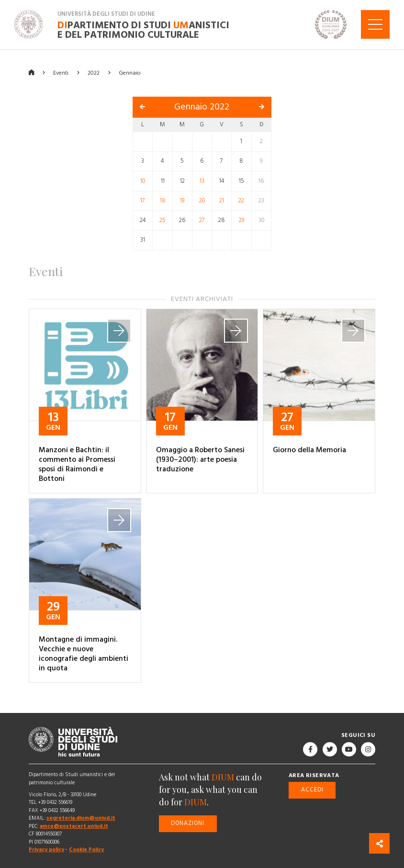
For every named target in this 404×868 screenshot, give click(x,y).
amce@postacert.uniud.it (74, 826)
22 (241, 201)
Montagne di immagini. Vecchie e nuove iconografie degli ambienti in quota (84, 653)
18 (163, 201)
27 (202, 220)
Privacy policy (46, 850)
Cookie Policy (86, 850)
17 (143, 201)
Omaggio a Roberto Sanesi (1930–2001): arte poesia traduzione (200, 459)
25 (163, 220)
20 (202, 201)
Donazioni (188, 823)
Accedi (312, 790)
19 (182, 201)
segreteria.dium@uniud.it (81, 818)
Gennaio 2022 (202, 107)
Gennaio (130, 72)
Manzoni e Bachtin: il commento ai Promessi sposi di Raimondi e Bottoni (77, 464)
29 (241, 220)
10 (143, 181)
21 (222, 201)
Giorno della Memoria (309, 450)
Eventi (61, 72)
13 (202, 181)
